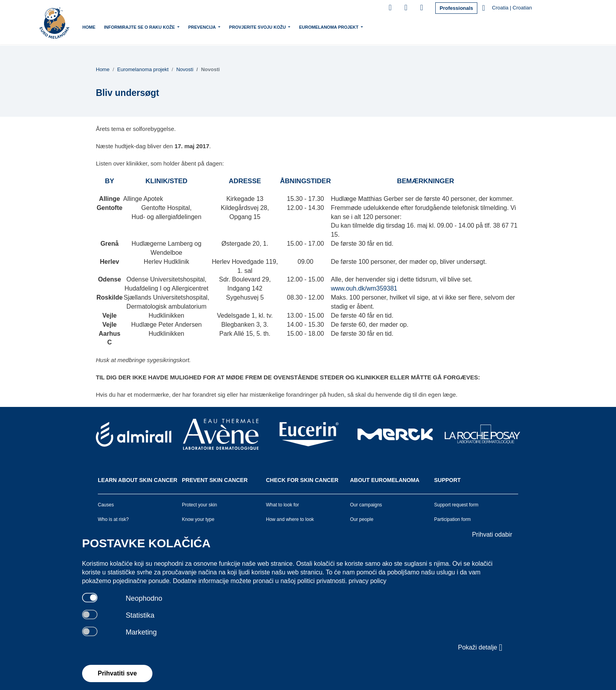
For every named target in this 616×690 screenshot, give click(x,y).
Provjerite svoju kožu (272, 26)
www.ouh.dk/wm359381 (364, 288)
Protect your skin (199, 505)
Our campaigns (366, 505)
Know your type (198, 519)
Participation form (452, 519)
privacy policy (367, 581)
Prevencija (217, 26)
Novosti (185, 69)
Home (103, 27)
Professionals (456, 8)
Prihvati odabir (492, 535)
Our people (362, 519)
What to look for (282, 505)
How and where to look (290, 519)
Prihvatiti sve (117, 673)
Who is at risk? (113, 519)
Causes (106, 505)
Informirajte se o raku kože (154, 26)
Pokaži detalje (480, 648)
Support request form (456, 505)
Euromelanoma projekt (344, 26)
